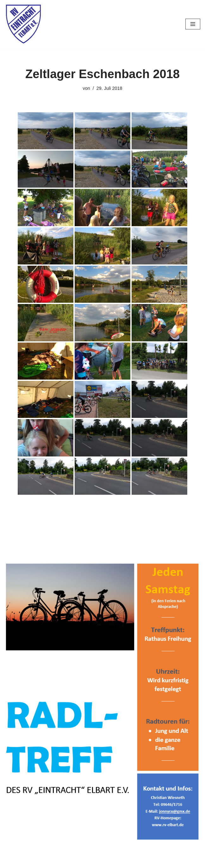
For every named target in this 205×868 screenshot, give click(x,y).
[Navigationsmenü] (193, 24)
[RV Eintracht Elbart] (24, 24)
